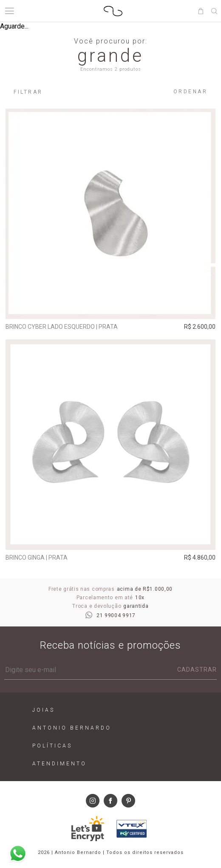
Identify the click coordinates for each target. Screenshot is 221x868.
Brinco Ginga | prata (37, 558)
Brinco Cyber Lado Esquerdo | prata (62, 327)
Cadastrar (197, 670)
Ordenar (191, 92)
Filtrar (28, 92)
